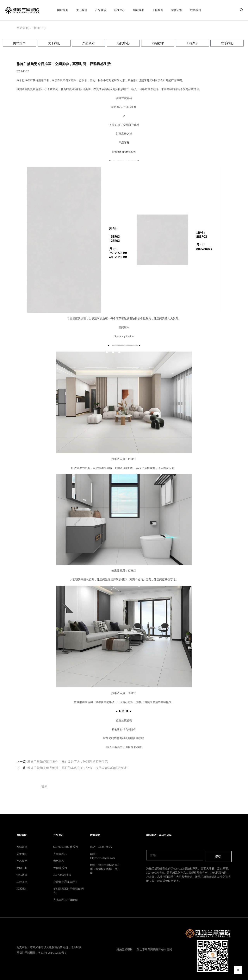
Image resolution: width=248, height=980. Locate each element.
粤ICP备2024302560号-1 (52, 951)
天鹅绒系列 (60, 866)
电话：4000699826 (101, 845)
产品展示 (101, 9)
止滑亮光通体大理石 (65, 880)
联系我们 (195, 9)
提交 (218, 854)
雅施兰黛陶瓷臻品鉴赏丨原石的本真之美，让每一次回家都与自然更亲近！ (78, 766)
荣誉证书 (177, 9)
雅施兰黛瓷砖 (123, 948)
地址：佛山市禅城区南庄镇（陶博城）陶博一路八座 (105, 868)
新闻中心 (120, 9)
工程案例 (158, 9)
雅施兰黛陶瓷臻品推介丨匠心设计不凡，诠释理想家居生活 (68, 760)
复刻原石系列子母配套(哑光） (69, 889)
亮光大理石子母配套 (65, 898)
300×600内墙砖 (62, 873)
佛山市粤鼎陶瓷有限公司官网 (154, 948)
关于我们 (82, 9)
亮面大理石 (60, 852)
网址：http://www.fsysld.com (102, 854)
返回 (44, 785)
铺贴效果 (139, 9)
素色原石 (59, 859)
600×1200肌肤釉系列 (66, 845)
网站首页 (63, 9)
